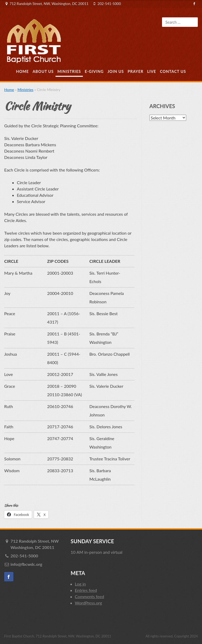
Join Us (116, 71)
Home (22, 71)
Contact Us (173, 71)
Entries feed (86, 590)
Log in (80, 584)
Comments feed (90, 597)
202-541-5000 (109, 4)
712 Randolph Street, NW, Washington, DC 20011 (49, 4)
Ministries (69, 71)
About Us (43, 71)
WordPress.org (89, 603)
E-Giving (94, 71)
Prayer (135, 71)
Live (152, 71)
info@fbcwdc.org (26, 564)
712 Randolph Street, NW (38, 545)
